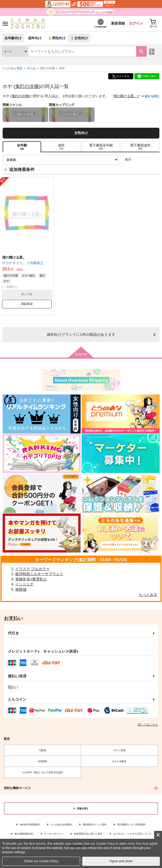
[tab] (62, 147)
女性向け (79, 38)
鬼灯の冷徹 (27, 86)
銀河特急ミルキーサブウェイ (39, 574)
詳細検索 (152, 51)
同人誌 (31, 68)
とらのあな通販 (12, 68)
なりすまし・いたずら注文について (132, 834)
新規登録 (118, 23)
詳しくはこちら (148, 724)
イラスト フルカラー (32, 569)
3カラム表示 (137, 160)
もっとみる (148, 595)
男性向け (57, 38)
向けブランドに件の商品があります (81, 334)
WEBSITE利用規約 (30, 825)
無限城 (21, 589)
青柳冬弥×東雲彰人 (31, 579)
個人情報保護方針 (24, 834)
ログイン (136, 23)
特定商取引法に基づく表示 (88, 834)
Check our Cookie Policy (41, 861)
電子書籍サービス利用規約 (131, 825)
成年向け (35, 38)
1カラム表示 (155, 160)
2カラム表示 (146, 160)
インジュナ (24, 584)
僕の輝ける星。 (125, 96)
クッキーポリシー (54, 834)
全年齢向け (13, 38)
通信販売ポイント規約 (95, 825)
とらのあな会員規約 (61, 825)
